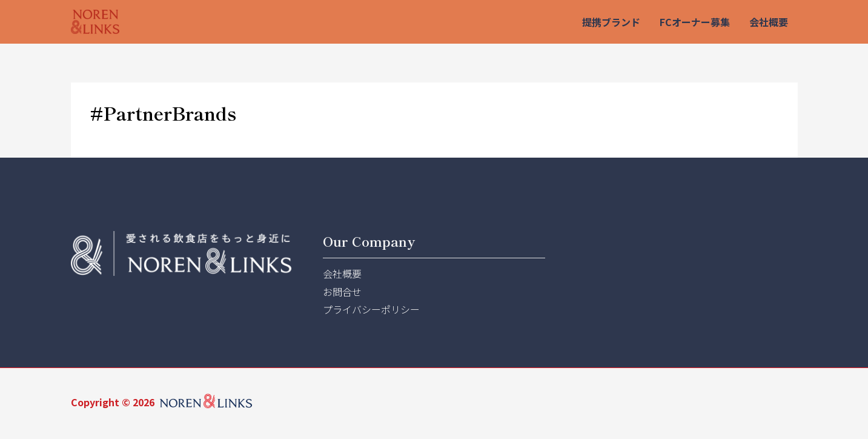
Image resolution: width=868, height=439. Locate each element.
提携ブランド (611, 22)
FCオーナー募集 (695, 22)
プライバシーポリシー (371, 309)
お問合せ (342, 292)
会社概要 (769, 22)
